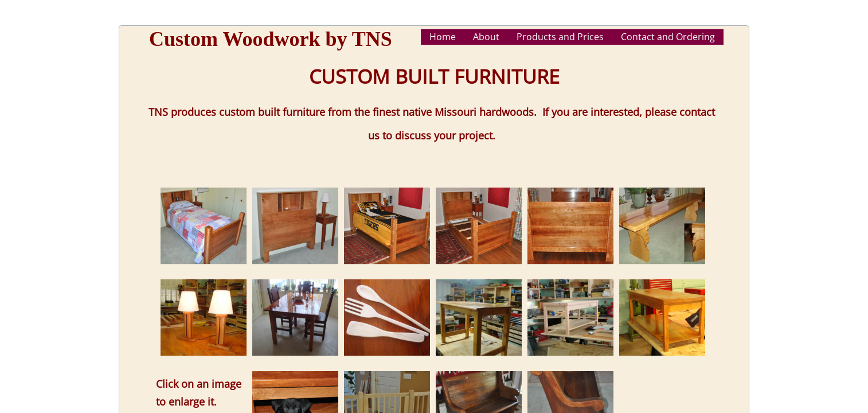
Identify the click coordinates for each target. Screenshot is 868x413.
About (486, 37)
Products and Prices (560, 37)
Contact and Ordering (668, 37)
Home (443, 37)
